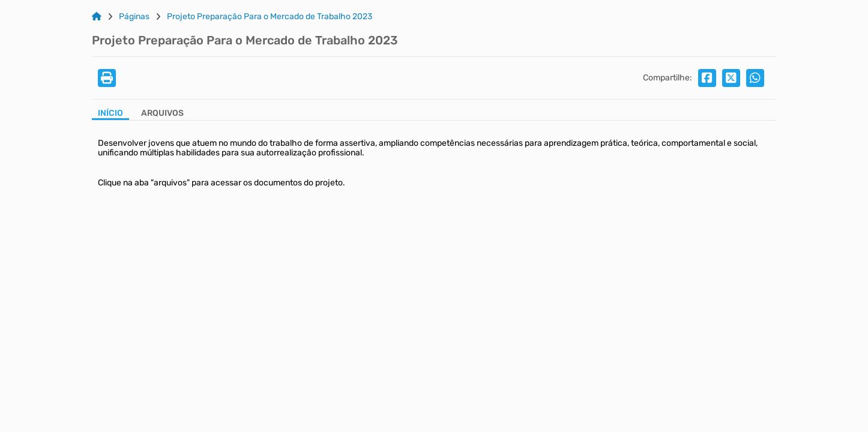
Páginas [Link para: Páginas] (134, 17)
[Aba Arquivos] (162, 114)
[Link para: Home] (97, 17)
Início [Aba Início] (110, 113)
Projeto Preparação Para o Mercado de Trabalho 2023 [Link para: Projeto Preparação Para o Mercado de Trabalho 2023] (270, 17)
